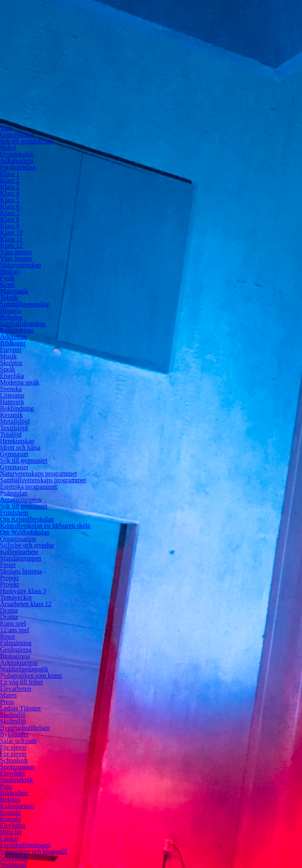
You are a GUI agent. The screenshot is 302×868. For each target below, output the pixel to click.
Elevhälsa (13, 825)
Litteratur (12, 395)
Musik (8, 356)
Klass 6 (10, 206)
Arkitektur (14, 337)
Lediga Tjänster (21, 708)
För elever (13, 747)
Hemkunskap (17, 441)
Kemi (7, 285)
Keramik (11, 415)
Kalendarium (17, 806)
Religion (11, 317)
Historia (11, 311)
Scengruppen (17, 767)
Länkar (9, 838)
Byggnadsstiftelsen (25, 728)
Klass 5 (10, 200)
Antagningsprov (21, 500)
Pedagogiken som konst (31, 676)
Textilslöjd (14, 428)
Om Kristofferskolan (27, 519)
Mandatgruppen (21, 558)
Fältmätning (16, 643)
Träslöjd (11, 434)
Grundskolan (17, 135)
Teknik (9, 298)
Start (6, 128)
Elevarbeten (15, 689)
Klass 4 (10, 193)
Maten (8, 695)
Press (7, 702)
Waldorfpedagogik (24, 669)
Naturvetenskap (20, 265)
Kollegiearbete (19, 552)
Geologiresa (16, 649)
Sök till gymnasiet (24, 460)
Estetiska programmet (29, 487)
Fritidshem (14, 513)
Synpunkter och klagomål (33, 852)
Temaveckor (16, 597)
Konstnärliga (17, 330)
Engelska (12, 376)
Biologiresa (15, 656)
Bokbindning (17, 408)
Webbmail (13, 865)
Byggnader (14, 734)
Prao (6, 786)
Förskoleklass (18, 167)
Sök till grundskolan (26, 141)
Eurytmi (11, 350)
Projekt (9, 578)
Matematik (14, 291)
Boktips (10, 799)
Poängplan (14, 493)
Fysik (7, 278)
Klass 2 (10, 180)
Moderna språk (20, 382)
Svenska (11, 389)
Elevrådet (12, 773)
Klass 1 (10, 174)
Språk (8, 369)
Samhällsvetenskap (25, 304)
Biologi (10, 271)
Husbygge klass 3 (23, 591)
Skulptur (11, 363)
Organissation (18, 539)
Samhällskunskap (23, 324)
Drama (9, 610)
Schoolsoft (14, 760)
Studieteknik (17, 780)
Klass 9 (10, 226)
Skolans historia (21, 571)
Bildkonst (13, 343)
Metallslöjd (15, 421)
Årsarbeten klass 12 (26, 604)
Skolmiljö (13, 715)
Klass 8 (10, 219)
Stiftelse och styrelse (27, 545)
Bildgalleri (14, 793)
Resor (8, 636)
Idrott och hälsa (20, 447)
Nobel (8, 148)
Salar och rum (18, 741)
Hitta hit (11, 832)
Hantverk (12, 402)
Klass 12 (11, 245)
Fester (8, 565)
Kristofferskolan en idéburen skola (45, 526)
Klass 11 (11, 239)
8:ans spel (13, 623)
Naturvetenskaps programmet (39, 474)
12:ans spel (15, 630)
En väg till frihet (21, 682)
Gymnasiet (14, 454)
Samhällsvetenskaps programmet (43, 480)
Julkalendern (17, 161)
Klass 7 (10, 213)
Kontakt (11, 812)
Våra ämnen (16, 252)
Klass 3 (10, 187)
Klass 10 (11, 232)
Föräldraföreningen (25, 845)
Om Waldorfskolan (25, 532)
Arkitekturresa (19, 663)
